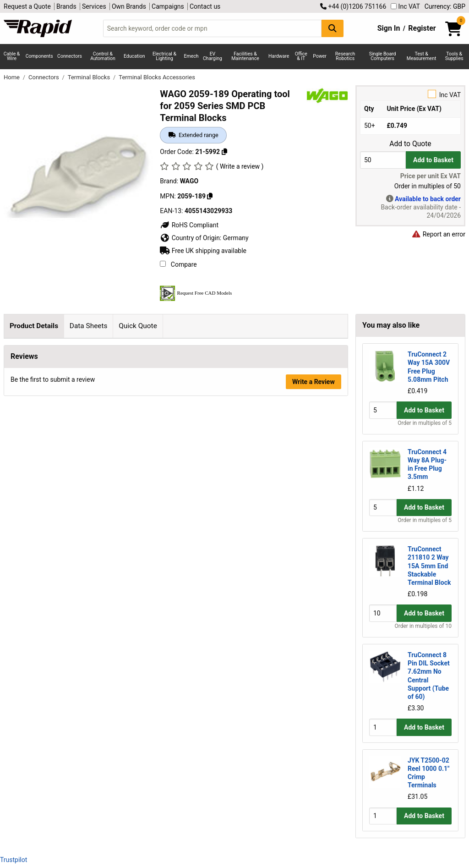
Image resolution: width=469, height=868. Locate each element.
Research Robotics (345, 56)
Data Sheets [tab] (89, 326)
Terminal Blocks (90, 77)
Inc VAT (405, 6)
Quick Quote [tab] (138, 326)
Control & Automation (103, 56)
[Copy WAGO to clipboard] (210, 196)
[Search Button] (333, 28)
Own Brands (129, 6)
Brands (66, 6)
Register (422, 28)
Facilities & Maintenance (245, 56)
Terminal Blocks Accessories (157, 77)
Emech (191, 56)
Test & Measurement (422, 56)
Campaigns (168, 6)
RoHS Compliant (189, 225)
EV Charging (213, 56)
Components (39, 56)
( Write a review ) (240, 166)
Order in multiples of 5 (425, 423)
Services (94, 6)
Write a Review (314, 470)
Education (134, 56)
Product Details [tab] (34, 326)
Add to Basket (433, 160)
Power (320, 56)
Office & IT (301, 56)
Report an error (438, 234)
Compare (178, 264)
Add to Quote (410, 144)
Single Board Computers (383, 56)
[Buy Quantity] (383, 160)
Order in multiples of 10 (423, 626)
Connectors (70, 56)
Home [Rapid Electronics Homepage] (12, 77)
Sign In (389, 28)
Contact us (205, 6)
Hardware (279, 56)
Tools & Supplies (454, 56)
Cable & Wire (12, 56)
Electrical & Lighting (164, 56)
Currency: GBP (445, 6)
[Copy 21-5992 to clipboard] (224, 152)
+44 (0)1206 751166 (353, 6)
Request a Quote (27, 6)
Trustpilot (14, 860)
